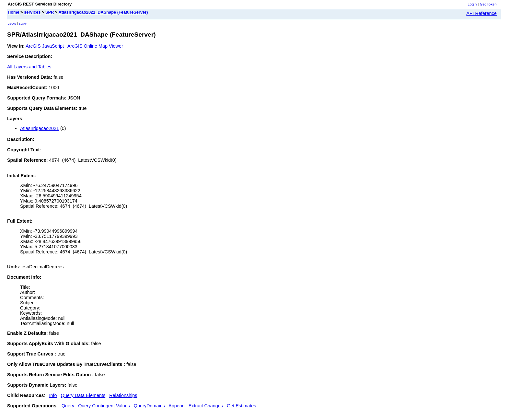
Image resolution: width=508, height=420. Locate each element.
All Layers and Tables (29, 67)
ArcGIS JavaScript (45, 46)
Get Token (488, 4)
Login (472, 4)
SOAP (23, 23)
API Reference (481, 13)
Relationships (123, 395)
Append (177, 406)
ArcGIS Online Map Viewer (95, 46)
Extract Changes (206, 406)
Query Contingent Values (104, 406)
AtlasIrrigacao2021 (40, 128)
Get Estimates (241, 406)
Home (14, 12)
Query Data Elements (83, 395)
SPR (50, 12)
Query (68, 406)
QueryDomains (149, 406)
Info (53, 395)
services (32, 12)
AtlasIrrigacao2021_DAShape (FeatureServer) (103, 12)
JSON (12, 23)
